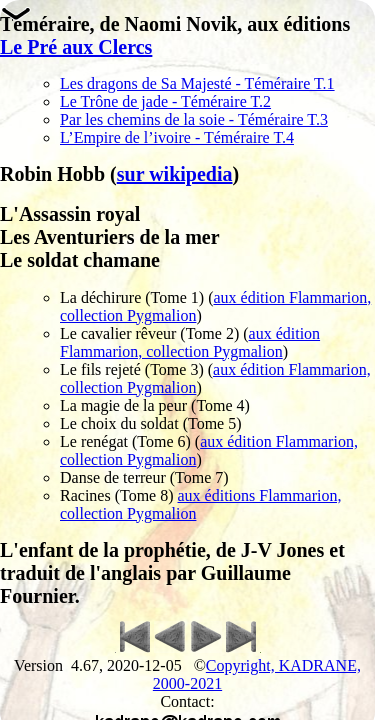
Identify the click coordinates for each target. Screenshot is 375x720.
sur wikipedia (175, 174)
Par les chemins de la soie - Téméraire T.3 (194, 119)
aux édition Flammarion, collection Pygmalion (190, 342)
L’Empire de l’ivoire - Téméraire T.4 (177, 137)
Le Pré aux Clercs (76, 47)
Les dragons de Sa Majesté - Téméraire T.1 (197, 83)
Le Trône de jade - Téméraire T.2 (165, 101)
